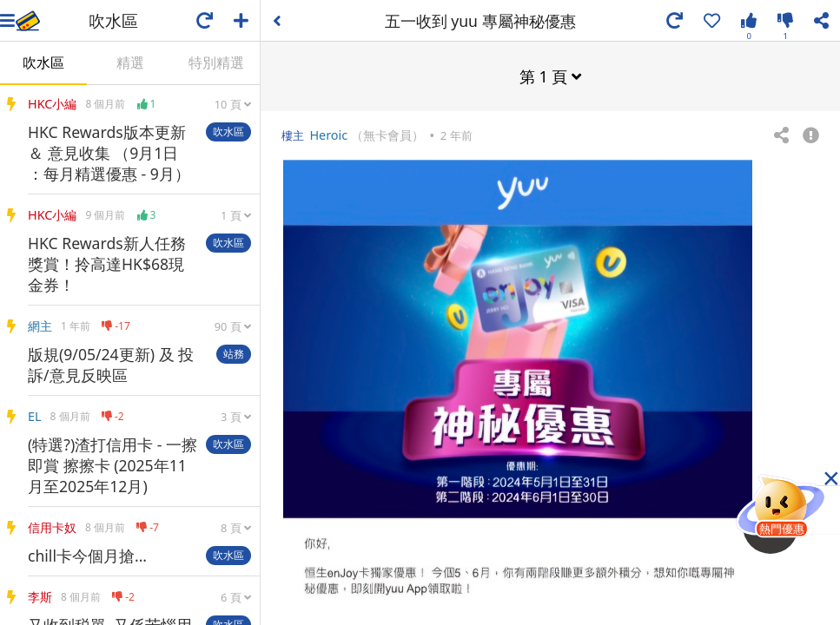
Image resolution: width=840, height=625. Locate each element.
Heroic (328, 134)
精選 (130, 62)
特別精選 (216, 62)
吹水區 (43, 62)
